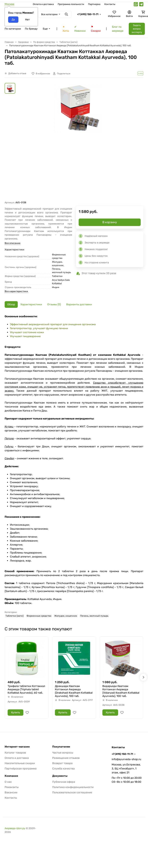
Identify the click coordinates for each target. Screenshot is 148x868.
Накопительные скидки (20, 763)
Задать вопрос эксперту (137, 29)
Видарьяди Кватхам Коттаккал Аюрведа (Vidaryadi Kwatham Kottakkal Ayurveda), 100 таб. (121, 691)
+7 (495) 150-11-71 (88, 14)
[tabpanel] (74, 466)
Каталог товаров (15, 753)
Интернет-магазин (17, 747)
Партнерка (94, 4)
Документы (60, 776)
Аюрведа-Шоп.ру (15, 828)
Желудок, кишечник (66, 616)
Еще (45, 29)
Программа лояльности (71, 4)
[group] (78, 142)
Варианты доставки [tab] (79, 304)
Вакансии (11, 792)
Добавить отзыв (17, 73)
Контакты (110, 4)
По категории (13, 29)
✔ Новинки (80, 29)
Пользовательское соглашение (72, 792)
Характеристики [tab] (31, 304)
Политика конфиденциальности (73, 787)
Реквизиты (12, 787)
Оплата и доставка (43, 4)
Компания (11, 776)
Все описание (13, 243)
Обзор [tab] (11, 304)
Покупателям (61, 747)
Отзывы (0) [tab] (54, 304)
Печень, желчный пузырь (94, 616)
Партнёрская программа (21, 769)
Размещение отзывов (66, 758)
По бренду (31, 29)
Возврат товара (62, 763)
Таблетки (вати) (15, 616)
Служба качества (63, 769)
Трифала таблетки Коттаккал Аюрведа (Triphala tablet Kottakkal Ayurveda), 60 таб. (26, 689)
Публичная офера (64, 782)
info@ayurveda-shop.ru (126, 759)
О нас (8, 782)
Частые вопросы (63, 753)
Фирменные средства (39, 616)
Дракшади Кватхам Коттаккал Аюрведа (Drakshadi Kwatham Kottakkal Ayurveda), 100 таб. (74, 691)
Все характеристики (16, 291)
